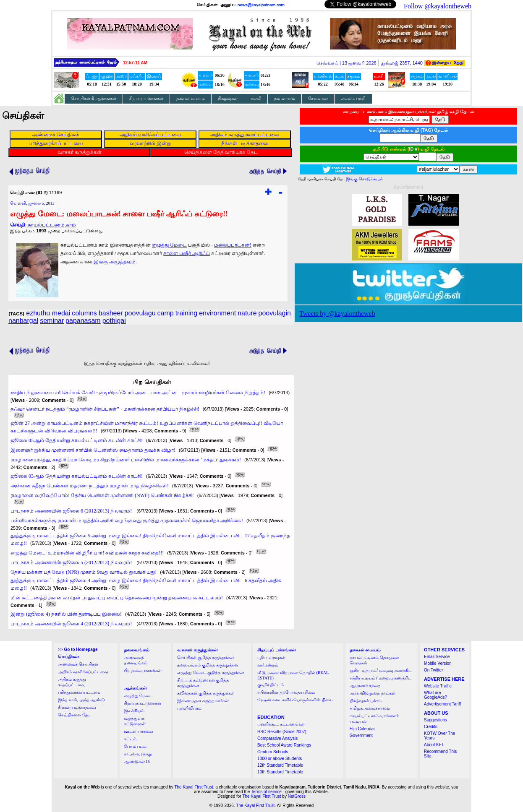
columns (84, 313)
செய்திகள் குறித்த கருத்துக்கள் (205, 657)
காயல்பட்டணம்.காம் (52, 225)
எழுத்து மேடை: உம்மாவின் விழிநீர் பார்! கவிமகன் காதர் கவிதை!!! (87, 553)
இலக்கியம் (134, 711)
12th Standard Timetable (280, 765)
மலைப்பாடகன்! (233, 245)
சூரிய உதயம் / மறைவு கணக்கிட (381, 670)
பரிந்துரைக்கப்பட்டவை (80, 692)
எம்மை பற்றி (353, 98)
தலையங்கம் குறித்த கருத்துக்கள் (208, 665)
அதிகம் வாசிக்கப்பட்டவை (83, 672)
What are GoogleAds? (435, 695)
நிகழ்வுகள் (228, 98)
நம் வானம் (285, 98)
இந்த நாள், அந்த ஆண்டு (81, 700)
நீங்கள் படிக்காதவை (77, 707)
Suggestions (435, 720)
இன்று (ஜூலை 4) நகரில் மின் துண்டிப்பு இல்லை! (66, 614)
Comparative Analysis (277, 738)
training (186, 313)
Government (361, 735)
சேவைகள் (318, 98)
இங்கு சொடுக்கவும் (365, 179)
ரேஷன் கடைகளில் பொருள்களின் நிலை (295, 700)
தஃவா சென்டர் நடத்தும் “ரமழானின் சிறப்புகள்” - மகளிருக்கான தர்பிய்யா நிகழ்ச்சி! (105, 409)
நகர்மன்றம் (268, 665)
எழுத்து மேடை (169, 245)
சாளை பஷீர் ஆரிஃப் (187, 253)
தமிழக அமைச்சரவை (370, 708)
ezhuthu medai (48, 313)
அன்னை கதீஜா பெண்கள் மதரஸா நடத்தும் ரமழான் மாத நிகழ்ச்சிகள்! (90, 486)
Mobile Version (438, 663)
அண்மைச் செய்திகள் (78, 664)
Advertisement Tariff (442, 704)
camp (166, 313)
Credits (431, 727)
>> (78, 649)
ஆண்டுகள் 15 (137, 761)
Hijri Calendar (362, 729)
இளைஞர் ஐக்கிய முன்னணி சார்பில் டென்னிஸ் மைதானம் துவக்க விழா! (93, 450)
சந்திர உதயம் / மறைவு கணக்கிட (380, 678)
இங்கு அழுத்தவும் (115, 262)
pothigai (114, 321)
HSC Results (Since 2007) (282, 732)
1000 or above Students (280, 759)
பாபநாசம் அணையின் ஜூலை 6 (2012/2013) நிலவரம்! (72, 511)
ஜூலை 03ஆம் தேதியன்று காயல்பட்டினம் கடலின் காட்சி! (77, 476)
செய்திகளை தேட (75, 715)
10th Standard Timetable (280, 772)
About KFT (434, 745)
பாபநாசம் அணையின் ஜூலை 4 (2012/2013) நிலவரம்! (72, 624)
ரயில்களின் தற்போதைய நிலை (286, 692)
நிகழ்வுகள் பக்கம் (366, 701)
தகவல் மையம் (191, 98)
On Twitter (433, 670)
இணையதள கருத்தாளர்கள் (203, 701)
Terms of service (266, 792)
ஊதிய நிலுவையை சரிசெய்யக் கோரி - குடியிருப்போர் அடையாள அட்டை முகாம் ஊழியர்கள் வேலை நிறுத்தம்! (138, 393)
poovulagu (140, 313)
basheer (111, 313)
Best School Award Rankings (284, 745)
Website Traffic (438, 686)
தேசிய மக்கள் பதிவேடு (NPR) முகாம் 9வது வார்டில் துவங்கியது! (84, 572)
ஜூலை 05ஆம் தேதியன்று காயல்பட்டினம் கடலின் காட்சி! (77, 440)
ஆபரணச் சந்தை (365, 686)
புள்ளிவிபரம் (189, 708)
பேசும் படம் (135, 746)
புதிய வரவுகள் (271, 657)
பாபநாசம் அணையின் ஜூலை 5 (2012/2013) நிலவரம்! (72, 562)
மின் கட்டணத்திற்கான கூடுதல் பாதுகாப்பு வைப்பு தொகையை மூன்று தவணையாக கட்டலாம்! (117, 598)
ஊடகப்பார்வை (139, 731)
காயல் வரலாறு (138, 754)
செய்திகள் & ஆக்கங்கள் (94, 98)
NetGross (297, 796)
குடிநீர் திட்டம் (271, 685)
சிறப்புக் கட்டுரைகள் (143, 703)
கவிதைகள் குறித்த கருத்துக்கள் (206, 693)
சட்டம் (130, 739)
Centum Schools (273, 752)
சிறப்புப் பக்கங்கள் (146, 98)
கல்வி (256, 98)
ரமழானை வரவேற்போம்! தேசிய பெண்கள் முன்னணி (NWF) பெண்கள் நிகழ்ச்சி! (102, 495)
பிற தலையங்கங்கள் (143, 670)
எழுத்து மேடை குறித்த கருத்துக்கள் (211, 673)
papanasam (83, 321)
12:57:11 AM (135, 63)
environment (217, 313)
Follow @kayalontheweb (438, 6)
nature (247, 313)
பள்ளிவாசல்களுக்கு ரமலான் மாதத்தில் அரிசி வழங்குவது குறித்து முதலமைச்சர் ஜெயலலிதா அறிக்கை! (127, 521)
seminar (52, 321)
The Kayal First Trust (194, 787)
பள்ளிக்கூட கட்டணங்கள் (281, 724)
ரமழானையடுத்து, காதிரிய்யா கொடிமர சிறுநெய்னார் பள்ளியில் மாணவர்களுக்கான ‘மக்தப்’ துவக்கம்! (126, 460)
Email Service (437, 657)
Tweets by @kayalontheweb (337, 314)
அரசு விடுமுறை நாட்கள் (373, 693)
